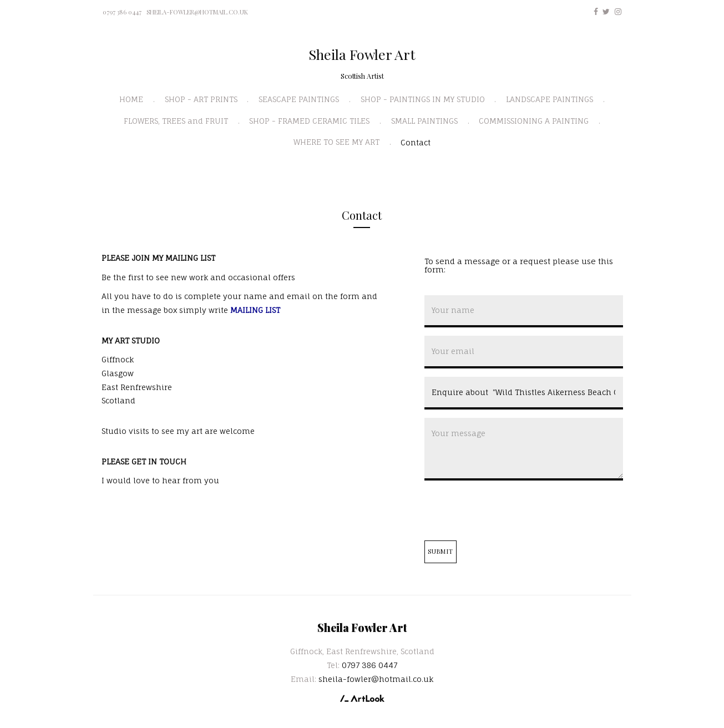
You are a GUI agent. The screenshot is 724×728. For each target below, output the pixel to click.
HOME (131, 99)
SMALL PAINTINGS (424, 121)
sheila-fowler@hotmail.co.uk (197, 12)
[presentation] (509, 510)
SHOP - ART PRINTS (201, 99)
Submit (441, 551)
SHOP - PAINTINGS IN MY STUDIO (423, 99)
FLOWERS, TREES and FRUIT (176, 121)
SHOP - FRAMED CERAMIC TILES (309, 121)
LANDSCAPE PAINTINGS (550, 99)
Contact (416, 142)
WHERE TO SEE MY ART (336, 142)
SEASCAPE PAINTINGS (299, 99)
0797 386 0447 (122, 12)
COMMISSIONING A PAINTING (534, 121)
